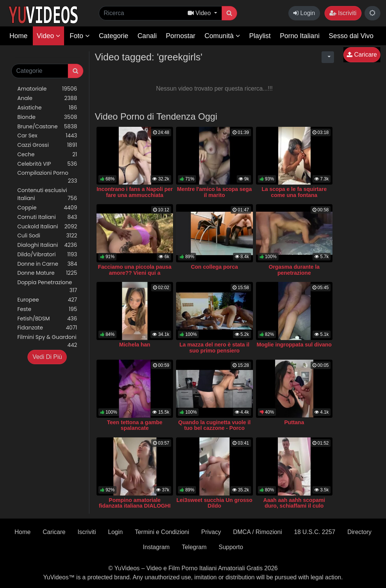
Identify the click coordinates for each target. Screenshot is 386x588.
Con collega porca (214, 267)
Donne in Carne (47, 264)
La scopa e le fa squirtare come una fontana (294, 192)
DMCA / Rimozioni (257, 532)
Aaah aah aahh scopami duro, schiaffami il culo (294, 503)
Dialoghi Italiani (47, 245)
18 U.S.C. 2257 (315, 532)
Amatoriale (47, 89)
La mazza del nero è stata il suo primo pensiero (214, 348)
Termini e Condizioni (162, 532)
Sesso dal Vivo (351, 36)
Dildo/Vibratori (47, 255)
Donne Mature (47, 273)
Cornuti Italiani (47, 217)
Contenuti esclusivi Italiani (47, 194)
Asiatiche (47, 108)
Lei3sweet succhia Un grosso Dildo (214, 503)
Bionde (47, 117)
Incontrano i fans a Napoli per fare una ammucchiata (135, 192)
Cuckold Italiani (47, 227)
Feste (47, 309)
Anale (47, 98)
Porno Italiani (300, 36)
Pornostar (181, 36)
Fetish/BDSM (47, 319)
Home (18, 36)
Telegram (194, 547)
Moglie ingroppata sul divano (294, 345)
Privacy (211, 532)
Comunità (222, 36)
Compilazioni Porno (47, 177)
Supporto (231, 547)
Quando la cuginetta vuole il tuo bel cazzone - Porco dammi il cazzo (214, 428)
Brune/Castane (47, 127)
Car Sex (47, 136)
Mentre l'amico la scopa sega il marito (215, 192)
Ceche (47, 155)
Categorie (113, 36)
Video (48, 36)
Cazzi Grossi (47, 145)
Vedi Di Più (47, 357)
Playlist (260, 36)
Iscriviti (343, 13)
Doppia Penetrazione (47, 286)
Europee (47, 300)
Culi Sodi (47, 236)
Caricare (362, 55)
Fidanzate (47, 328)
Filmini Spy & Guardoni (47, 341)
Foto (80, 36)
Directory (359, 532)
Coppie (47, 208)
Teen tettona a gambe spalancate (135, 425)
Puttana (294, 422)
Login (304, 13)
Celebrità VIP (47, 164)
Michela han (135, 345)
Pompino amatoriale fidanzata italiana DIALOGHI (135, 503)
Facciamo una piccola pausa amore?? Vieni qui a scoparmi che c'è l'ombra (135, 273)
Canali (147, 36)
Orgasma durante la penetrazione (294, 270)
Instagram (156, 547)
